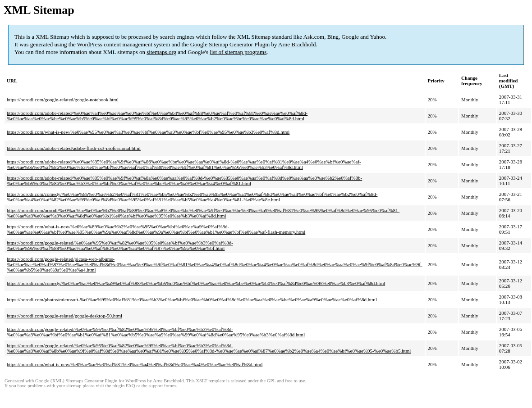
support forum (162, 386)
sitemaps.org (161, 52)
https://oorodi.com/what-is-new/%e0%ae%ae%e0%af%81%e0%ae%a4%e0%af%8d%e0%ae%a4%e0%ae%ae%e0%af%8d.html (135, 364)
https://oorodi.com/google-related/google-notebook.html (63, 100)
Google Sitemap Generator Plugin (230, 44)
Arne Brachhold (297, 44)
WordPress (90, 44)
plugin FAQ (124, 386)
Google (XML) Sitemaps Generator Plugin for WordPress (91, 381)
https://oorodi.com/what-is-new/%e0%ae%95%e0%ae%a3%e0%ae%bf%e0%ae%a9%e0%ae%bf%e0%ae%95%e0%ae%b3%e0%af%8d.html (148, 132)
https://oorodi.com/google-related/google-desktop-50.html (64, 316)
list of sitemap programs (238, 52)
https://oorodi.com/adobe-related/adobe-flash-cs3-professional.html (74, 148)
